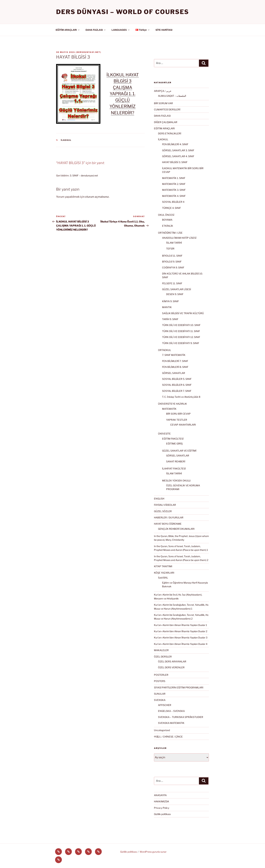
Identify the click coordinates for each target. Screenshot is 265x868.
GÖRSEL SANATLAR (174, 373)
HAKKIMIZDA (161, 801)
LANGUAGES (121, 30)
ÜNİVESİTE (164, 434)
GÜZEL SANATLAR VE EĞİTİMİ (179, 451)
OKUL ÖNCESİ (166, 215)
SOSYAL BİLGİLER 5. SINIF (177, 379)
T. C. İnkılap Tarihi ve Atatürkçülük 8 (181, 397)
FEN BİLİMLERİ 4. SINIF (175, 144)
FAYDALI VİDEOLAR (165, 505)
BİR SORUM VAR (163, 103)
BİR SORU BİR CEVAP (178, 414)
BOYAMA (167, 220)
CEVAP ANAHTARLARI (183, 425)
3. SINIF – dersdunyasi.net (84, 175)
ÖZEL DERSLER (163, 657)
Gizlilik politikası (162, 814)
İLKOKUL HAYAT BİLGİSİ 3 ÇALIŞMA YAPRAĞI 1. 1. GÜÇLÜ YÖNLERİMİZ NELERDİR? (123, 94)
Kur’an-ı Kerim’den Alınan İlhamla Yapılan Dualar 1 (180, 625)
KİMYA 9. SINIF (170, 301)
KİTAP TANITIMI (163, 566)
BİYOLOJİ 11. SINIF (172, 256)
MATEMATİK (169, 409)
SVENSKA (160, 700)
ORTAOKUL (165, 350)
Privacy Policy (162, 808)
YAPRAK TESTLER (177, 420)
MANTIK (167, 307)
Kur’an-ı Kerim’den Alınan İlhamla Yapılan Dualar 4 (181, 644)
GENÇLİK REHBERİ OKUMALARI (176, 529)
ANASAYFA (160, 795)
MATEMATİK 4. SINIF (174, 196)
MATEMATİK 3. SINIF (174, 190)
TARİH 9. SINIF (170, 319)
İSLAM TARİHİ (174, 243)
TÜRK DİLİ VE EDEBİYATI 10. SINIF (181, 325)
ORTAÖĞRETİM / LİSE (170, 233)
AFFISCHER (165, 705)
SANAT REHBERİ (176, 461)
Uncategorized (162, 730)
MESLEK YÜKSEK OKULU (176, 481)
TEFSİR (170, 249)
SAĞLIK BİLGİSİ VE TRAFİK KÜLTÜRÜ (183, 313)
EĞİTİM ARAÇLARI (68, 30)
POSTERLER (161, 675)
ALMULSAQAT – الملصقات (172, 96)
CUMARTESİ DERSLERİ (167, 109)
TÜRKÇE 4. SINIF (171, 208)
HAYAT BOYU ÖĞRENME (168, 524)
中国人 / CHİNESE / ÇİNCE (168, 737)
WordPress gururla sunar (153, 852)
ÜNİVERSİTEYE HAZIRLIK (172, 404)
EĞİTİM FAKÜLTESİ (173, 439)
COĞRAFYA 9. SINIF (173, 267)
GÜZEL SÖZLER (163, 511)
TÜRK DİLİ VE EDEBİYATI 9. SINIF (181, 343)
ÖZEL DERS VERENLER (171, 667)
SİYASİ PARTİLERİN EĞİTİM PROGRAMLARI (179, 687)
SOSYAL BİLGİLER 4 (173, 202)
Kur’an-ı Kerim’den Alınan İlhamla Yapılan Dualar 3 (181, 637)
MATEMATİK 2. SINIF (174, 184)
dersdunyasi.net (88, 52)
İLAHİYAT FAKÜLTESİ (174, 469)
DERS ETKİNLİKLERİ (170, 133)
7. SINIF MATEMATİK (174, 355)
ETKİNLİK (168, 226)
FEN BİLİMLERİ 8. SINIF (175, 367)
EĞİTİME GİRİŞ (174, 444)
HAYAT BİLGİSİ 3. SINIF (175, 162)
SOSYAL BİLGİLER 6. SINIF (177, 385)
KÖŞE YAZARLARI (164, 573)
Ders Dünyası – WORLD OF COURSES (123, 12)
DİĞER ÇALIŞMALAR (166, 122)
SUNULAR (160, 694)
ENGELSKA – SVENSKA (171, 711)
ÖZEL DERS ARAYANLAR (172, 661)
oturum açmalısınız (97, 197)
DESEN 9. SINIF (175, 294)
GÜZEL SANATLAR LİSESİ (177, 289)
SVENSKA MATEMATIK (171, 723)
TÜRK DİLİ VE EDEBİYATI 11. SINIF (181, 331)
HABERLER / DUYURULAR (169, 517)
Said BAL (163, 578)
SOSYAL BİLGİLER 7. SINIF (177, 391)
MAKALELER (161, 650)
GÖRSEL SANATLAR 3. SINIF (178, 150)
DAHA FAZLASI (96, 30)
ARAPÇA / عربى (163, 91)
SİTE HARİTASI (164, 30)
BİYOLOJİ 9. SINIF (172, 262)
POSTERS (160, 681)
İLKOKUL (66, 140)
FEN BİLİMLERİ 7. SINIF (175, 361)
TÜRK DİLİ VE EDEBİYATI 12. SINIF (181, 337)
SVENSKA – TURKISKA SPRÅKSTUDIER (181, 717)
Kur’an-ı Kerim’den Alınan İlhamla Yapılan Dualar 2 (181, 631)
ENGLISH (159, 499)
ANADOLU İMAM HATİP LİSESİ (179, 238)
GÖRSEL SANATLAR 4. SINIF (178, 156)
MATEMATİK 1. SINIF (174, 178)
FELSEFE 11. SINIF (172, 283)
